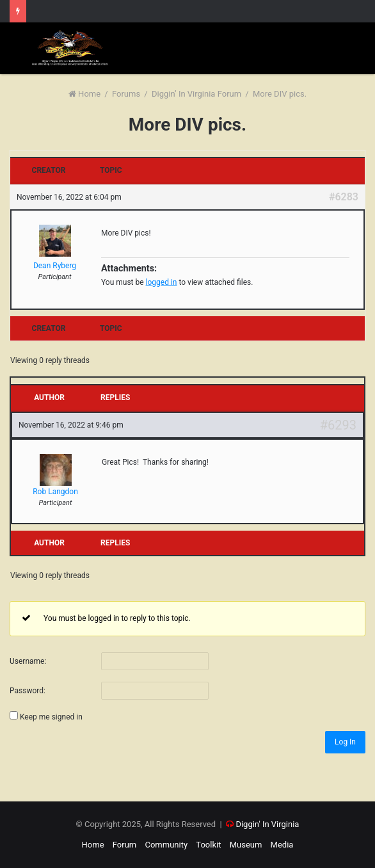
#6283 (344, 197)
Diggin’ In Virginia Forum (196, 94)
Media (282, 845)
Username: (28, 661)
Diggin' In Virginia (267, 824)
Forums (126, 94)
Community (166, 845)
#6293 (338, 425)
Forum (124, 845)
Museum (246, 845)
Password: (28, 691)
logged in (162, 282)
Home (84, 94)
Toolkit (208, 845)
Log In (345, 742)
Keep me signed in (51, 717)
